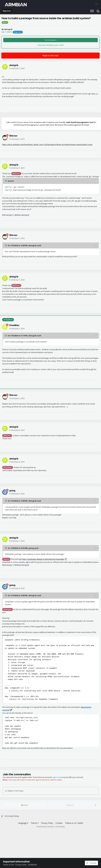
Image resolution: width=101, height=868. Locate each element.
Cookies (59, 823)
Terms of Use (9, 864)
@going (6, 559)
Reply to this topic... (15, 791)
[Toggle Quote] (6, 181)
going (12, 490)
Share (24, 805)
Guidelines (32, 864)
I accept (91, 863)
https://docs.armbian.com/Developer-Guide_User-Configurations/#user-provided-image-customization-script (47, 144)
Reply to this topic (51, 55)
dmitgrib (8, 29)
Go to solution (51, 40)
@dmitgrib (7, 609)
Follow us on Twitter (74, 823)
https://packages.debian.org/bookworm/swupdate (43, 559)
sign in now (57, 777)
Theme (35, 823)
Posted (17, 68)
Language (23, 823)
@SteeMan (8, 467)
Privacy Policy (47, 823)
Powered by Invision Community (51, 827)
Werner (13, 136)
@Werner (16, 173)
